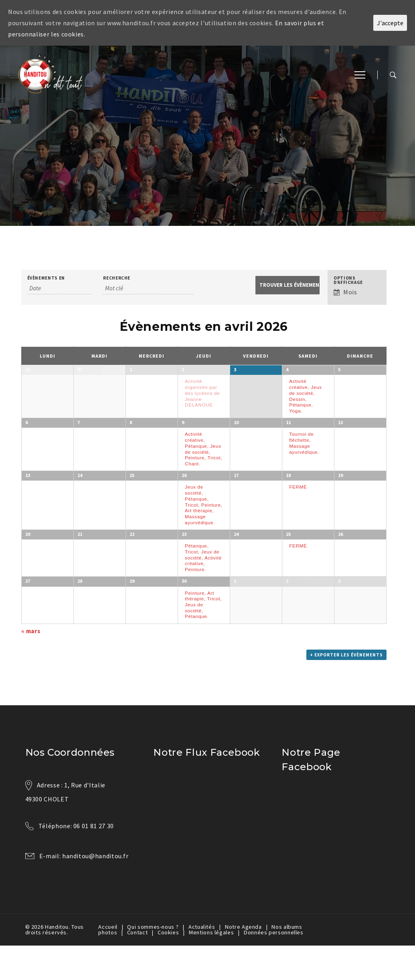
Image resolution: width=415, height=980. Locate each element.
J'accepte (390, 23)
